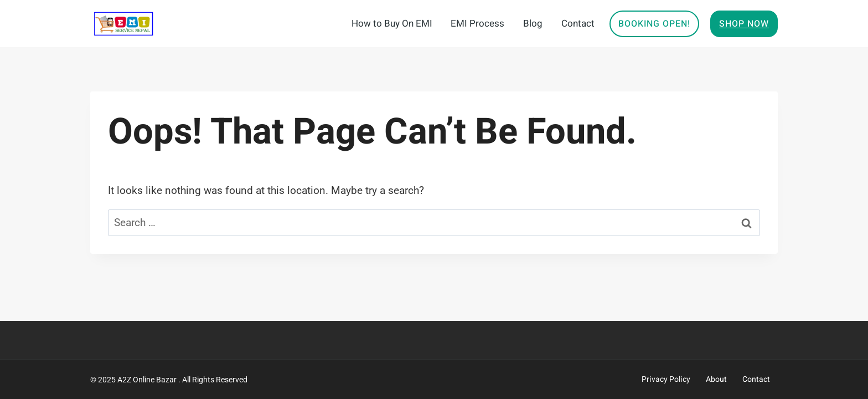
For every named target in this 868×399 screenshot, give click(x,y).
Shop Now (744, 24)
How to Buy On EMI (392, 24)
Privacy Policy (666, 379)
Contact (578, 24)
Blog (533, 24)
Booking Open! (654, 24)
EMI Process (477, 24)
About (716, 379)
